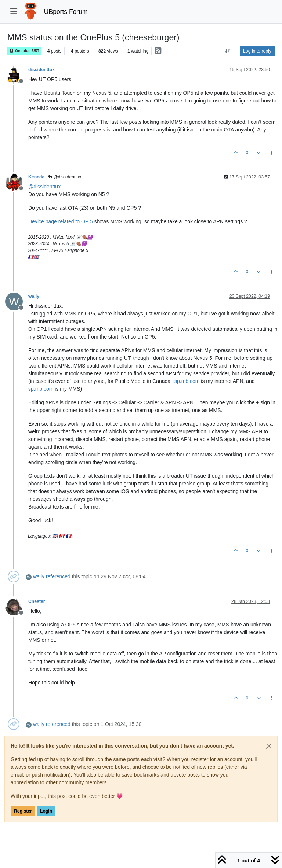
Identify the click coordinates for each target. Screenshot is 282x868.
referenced (58, 576)
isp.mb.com (187, 381)
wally (34, 296)
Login (46, 811)
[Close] (269, 746)
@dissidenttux (64, 177)
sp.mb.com (41, 389)
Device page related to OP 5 (61, 221)
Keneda (36, 177)
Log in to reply (257, 51)
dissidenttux (41, 70)
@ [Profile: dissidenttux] (44, 187)
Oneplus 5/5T (24, 51)
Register (23, 811)
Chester (37, 601)
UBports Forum (66, 12)
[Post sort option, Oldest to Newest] (228, 51)
